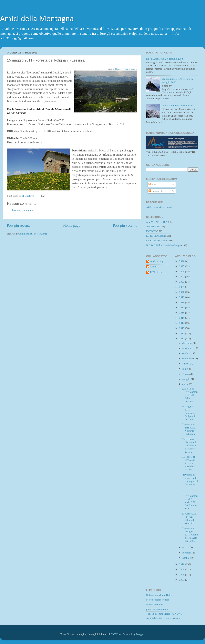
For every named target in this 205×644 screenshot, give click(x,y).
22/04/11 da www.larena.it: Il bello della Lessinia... (190, 395)
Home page (72, 225)
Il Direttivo (156, 272)
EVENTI (151, 231)
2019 (182, 297)
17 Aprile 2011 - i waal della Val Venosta (190, 518)
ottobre (187, 353)
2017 (182, 308)
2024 (182, 271)
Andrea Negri (157, 261)
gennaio (187, 558)
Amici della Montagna (37, 19)
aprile (186, 384)
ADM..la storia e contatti (159, 207)
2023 (182, 277)
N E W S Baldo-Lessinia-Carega (163, 245)
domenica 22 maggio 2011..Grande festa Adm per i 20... (190, 535)
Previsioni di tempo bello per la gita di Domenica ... (190, 481)
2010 (182, 564)
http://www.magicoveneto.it (126, 69)
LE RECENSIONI (156, 236)
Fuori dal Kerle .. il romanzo (177, 106)
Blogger (140, 634)
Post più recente (19, 225)
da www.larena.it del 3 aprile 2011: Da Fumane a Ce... (190, 500)
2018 (182, 302)
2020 (182, 292)
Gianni (154, 267)
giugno (186, 374)
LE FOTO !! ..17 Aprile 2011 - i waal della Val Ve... (189, 463)
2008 (182, 575)
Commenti (156, 191)
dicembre (188, 343)
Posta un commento (22, 210)
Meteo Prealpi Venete (158, 600)
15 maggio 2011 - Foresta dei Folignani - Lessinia (189, 413)
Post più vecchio (125, 225)
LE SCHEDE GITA (157, 240)
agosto (186, 364)
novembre (188, 348)
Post (152, 184)
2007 (182, 580)
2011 (182, 338)
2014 (182, 323)
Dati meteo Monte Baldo (159, 595)
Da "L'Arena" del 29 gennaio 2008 (164, 59)
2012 (182, 333)
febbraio (187, 553)
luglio (186, 369)
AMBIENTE (153, 226)
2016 (182, 313)
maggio (187, 379)
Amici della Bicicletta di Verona (163, 618)
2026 (182, 261)
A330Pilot (116, 634)
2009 (182, 569)
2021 (182, 287)
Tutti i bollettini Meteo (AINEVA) (164, 614)
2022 (182, 282)
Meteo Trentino (154, 604)
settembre (188, 358)
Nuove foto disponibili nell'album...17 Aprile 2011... (190, 445)
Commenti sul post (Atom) (32, 234)
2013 (182, 328)
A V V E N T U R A (157, 222)
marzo (186, 547)
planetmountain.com (157, 609)
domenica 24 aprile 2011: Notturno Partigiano (189, 429)
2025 (182, 266)
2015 (182, 318)
